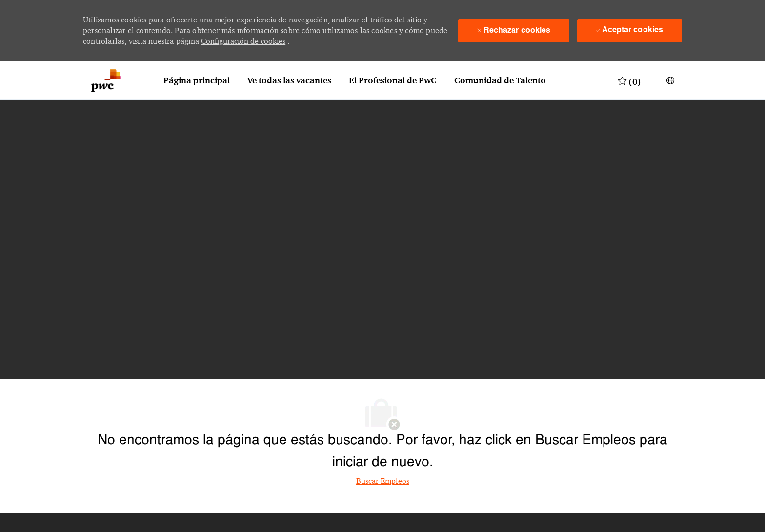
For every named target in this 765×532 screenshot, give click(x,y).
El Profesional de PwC (393, 80)
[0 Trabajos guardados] (629, 80)
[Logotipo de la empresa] (106, 80)
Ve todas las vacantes (289, 80)
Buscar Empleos (383, 481)
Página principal (197, 80)
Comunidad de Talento (500, 80)
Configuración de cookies (243, 41)
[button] (670, 80)
